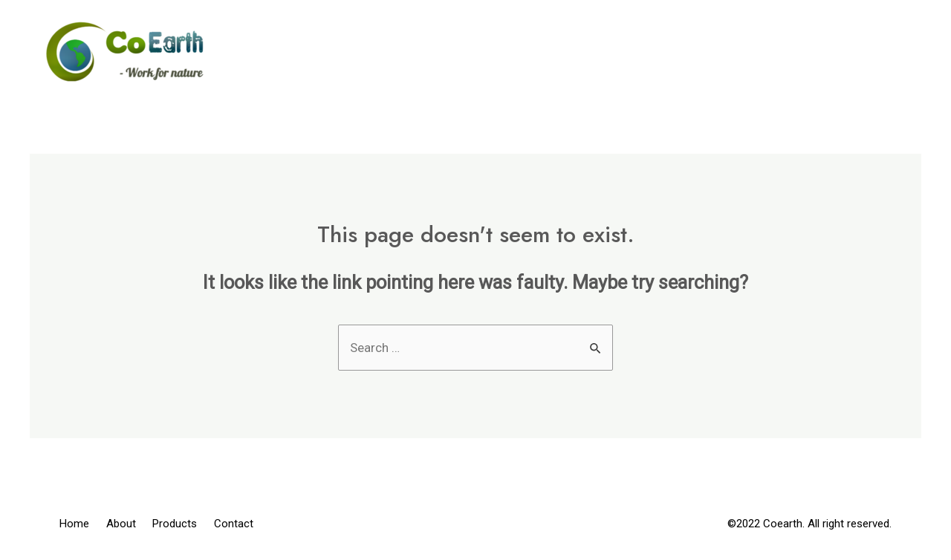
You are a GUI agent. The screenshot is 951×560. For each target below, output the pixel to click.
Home (558, 52)
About (643, 52)
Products (749, 52)
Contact (866, 52)
